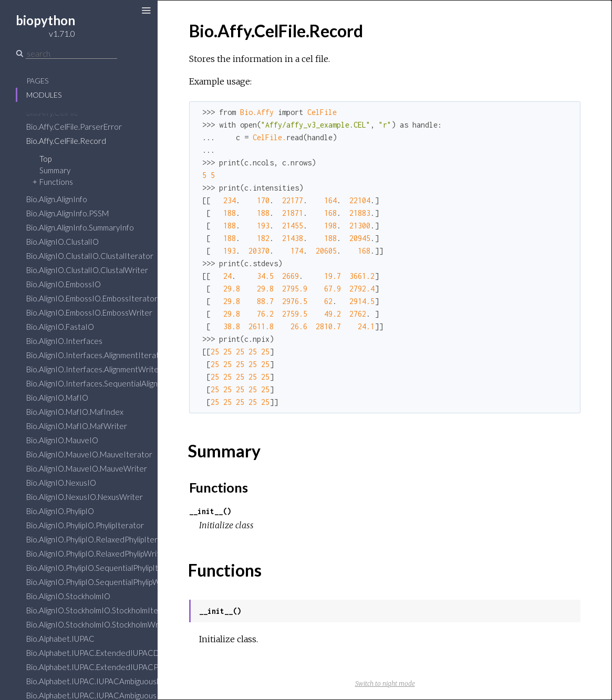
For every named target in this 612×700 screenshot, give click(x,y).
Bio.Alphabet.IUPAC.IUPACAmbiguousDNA (100, 681)
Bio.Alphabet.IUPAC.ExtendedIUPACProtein (103, 667)
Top (45, 159)
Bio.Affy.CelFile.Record (66, 141)
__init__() (210, 511)
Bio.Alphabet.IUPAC (60, 639)
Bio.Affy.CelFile (52, 112)
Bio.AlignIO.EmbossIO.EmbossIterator (92, 298)
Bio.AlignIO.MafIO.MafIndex (75, 412)
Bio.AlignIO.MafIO (57, 398)
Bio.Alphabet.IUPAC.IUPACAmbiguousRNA (99, 695)
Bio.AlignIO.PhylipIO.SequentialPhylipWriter (101, 582)
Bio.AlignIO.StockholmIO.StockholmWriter (99, 624)
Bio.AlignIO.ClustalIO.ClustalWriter (87, 270)
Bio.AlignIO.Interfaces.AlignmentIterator (97, 355)
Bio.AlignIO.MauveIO (62, 440)
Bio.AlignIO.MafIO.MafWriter (77, 426)
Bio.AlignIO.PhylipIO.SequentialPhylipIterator (104, 568)
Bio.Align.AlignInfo (57, 199)
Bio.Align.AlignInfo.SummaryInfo (80, 227)
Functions (56, 182)
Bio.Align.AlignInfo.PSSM (68, 213)
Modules (44, 95)
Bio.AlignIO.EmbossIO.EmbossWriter (89, 312)
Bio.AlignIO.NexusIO (61, 483)
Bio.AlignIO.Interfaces (64, 341)
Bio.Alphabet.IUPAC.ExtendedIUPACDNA (98, 653)
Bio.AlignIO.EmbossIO (64, 284)
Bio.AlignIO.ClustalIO (63, 242)
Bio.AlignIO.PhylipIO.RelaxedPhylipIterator (100, 539)
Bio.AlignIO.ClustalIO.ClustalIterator (90, 256)
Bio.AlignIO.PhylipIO (60, 511)
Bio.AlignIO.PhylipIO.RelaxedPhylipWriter (97, 553)
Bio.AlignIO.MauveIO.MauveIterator (89, 454)
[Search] (71, 54)
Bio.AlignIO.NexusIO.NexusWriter (85, 497)
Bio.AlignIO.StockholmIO (68, 596)
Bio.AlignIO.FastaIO (60, 327)
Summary (55, 170)
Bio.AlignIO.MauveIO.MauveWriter (87, 468)
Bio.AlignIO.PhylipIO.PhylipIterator (85, 525)
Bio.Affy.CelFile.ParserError (74, 127)
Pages (37, 81)
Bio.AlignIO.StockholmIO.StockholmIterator (101, 610)
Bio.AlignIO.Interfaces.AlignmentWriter (94, 369)
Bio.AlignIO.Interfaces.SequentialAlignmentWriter (113, 383)
